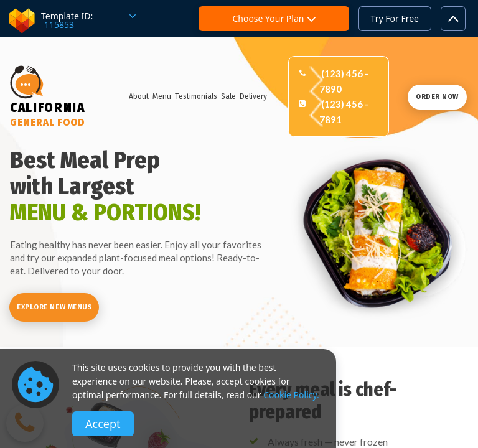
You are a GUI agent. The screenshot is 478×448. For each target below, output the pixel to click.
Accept (103, 424)
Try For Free (395, 18)
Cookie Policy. (291, 395)
